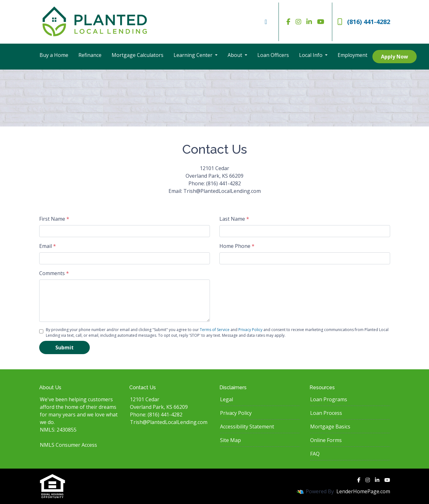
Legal (227, 399)
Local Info (311, 55)
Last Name (234, 219)
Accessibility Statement (247, 427)
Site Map (230, 440)
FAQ (315, 454)
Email (48, 246)
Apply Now (395, 57)
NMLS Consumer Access (68, 445)
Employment (352, 55)
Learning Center (194, 55)
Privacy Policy (250, 330)
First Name (54, 219)
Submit (64, 347)
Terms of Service (215, 330)
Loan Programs (329, 399)
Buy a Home (54, 55)
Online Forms (326, 440)
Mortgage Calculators (138, 55)
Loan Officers (273, 55)
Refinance (90, 55)
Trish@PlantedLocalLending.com (169, 422)
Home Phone (237, 246)
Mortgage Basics (330, 427)
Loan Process (326, 413)
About (236, 55)
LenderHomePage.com (363, 491)
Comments (54, 273)
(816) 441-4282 (364, 22)
